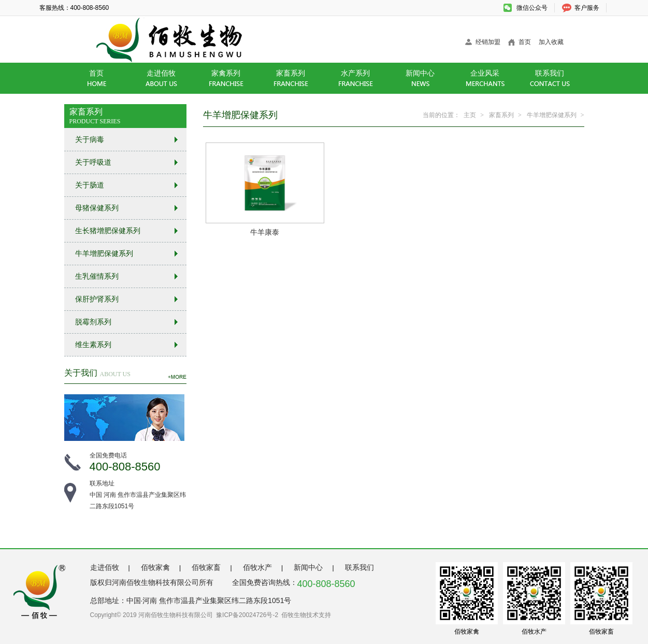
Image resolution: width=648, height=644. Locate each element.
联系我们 (359, 567)
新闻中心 (308, 567)
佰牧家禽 (155, 567)
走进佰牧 (105, 567)
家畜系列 (501, 115)
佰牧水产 (257, 567)
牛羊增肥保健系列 (552, 115)
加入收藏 (551, 42)
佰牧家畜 (206, 567)
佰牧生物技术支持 (306, 615)
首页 (525, 42)
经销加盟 (488, 42)
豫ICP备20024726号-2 (247, 615)
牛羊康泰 (265, 232)
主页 (470, 115)
